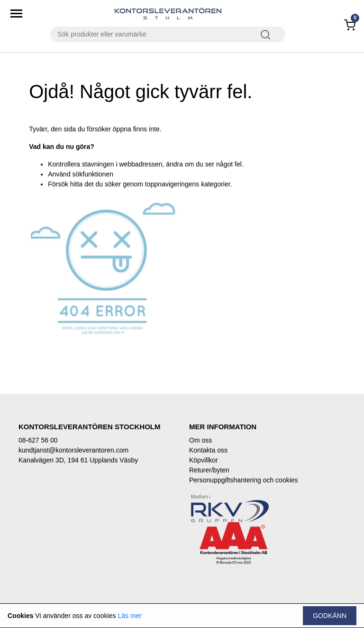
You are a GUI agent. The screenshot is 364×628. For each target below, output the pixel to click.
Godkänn (330, 616)
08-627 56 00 (38, 440)
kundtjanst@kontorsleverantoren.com (73, 450)
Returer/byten (209, 470)
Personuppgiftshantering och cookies (244, 480)
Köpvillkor (204, 460)
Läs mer (130, 616)
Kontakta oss (208, 450)
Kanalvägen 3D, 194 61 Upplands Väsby (78, 460)
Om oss (200, 440)
